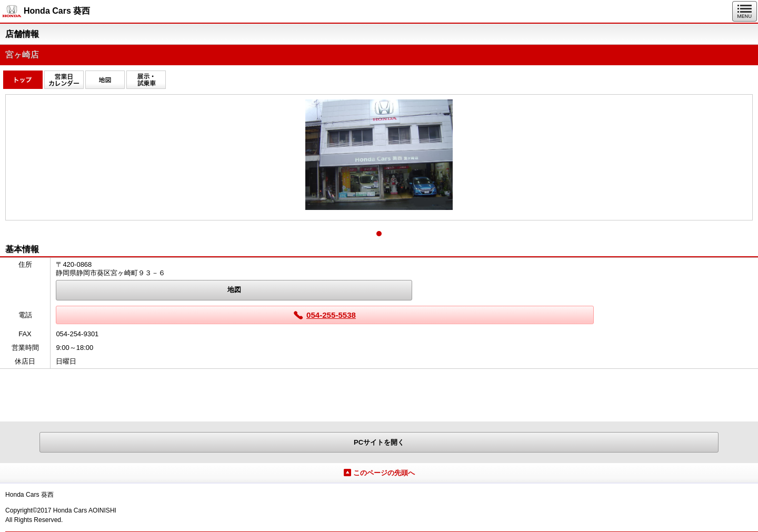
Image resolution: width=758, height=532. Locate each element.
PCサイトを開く (379, 442)
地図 (234, 290)
